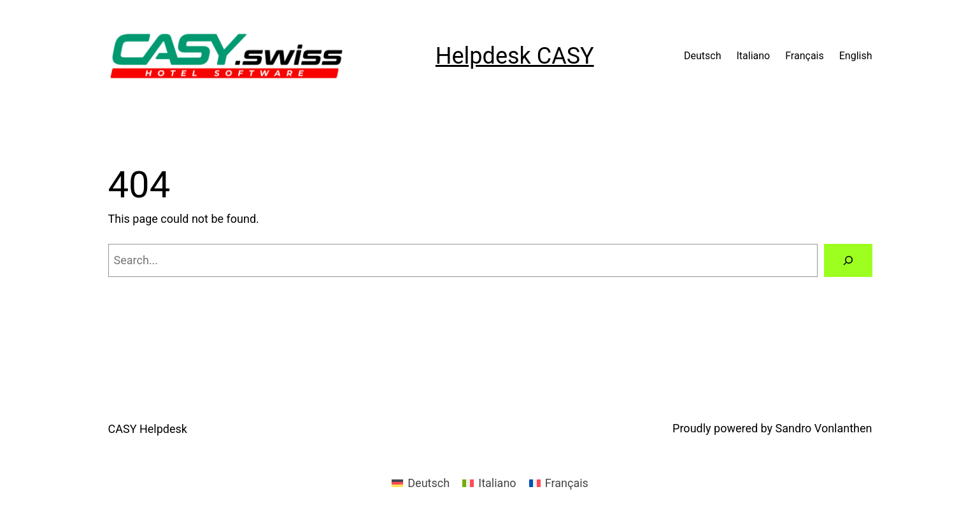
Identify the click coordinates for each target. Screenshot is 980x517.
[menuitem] (421, 483)
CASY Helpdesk (148, 429)
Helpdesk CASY (515, 56)
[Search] (848, 260)
